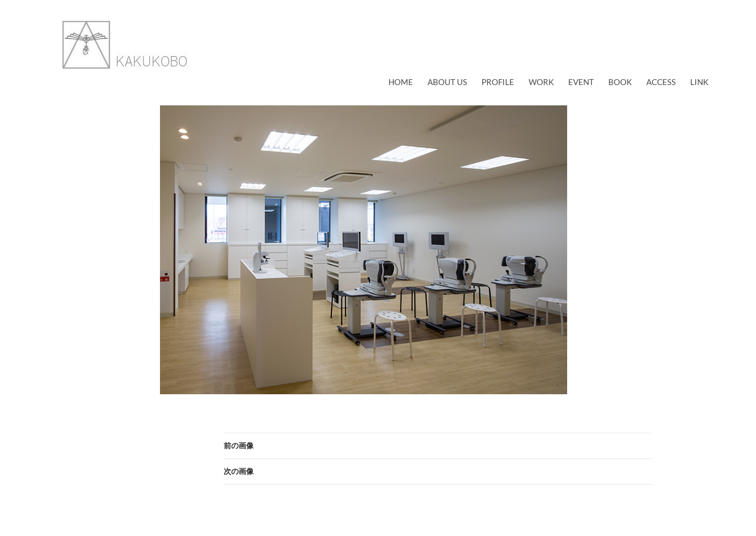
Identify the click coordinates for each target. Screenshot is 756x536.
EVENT (581, 82)
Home (401, 82)
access (661, 82)
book (620, 82)
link (699, 82)
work (541, 82)
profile (498, 82)
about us (447, 82)
